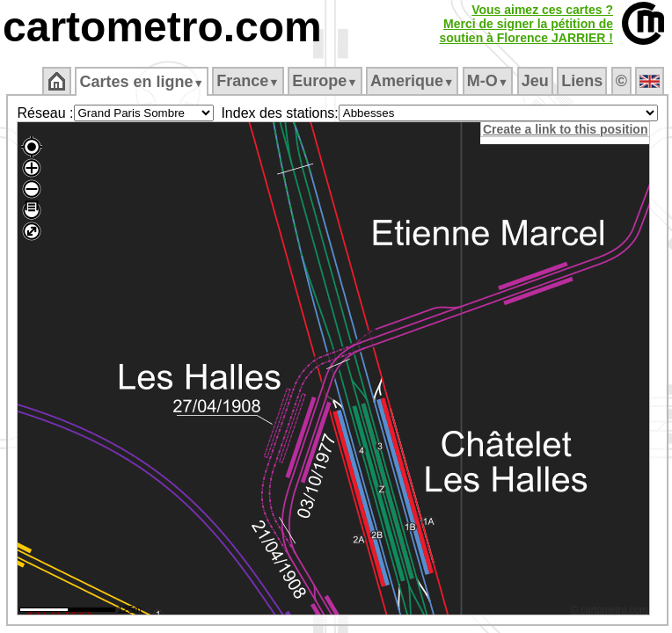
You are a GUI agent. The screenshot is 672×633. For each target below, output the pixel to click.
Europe (325, 81)
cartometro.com (162, 27)
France (248, 81)
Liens (582, 81)
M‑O (488, 81)
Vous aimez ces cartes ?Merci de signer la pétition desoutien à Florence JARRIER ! (526, 24)
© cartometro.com (610, 609)
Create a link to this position (565, 129)
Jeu (535, 81)
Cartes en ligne (141, 82)
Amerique (412, 81)
